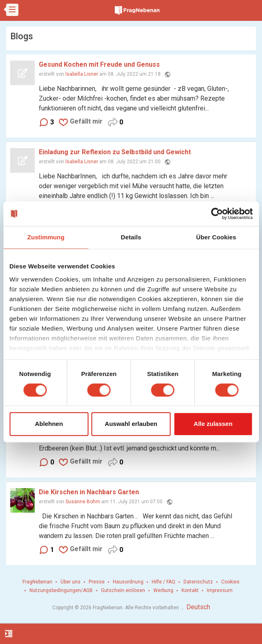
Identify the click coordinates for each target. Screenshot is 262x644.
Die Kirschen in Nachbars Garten (89, 492)
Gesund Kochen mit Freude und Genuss (99, 64)
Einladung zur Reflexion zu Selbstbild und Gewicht (115, 152)
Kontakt (190, 590)
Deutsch (198, 607)
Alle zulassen (213, 424)
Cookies (230, 582)
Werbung (163, 590)
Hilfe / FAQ (163, 582)
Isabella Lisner (82, 74)
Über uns (71, 582)
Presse (97, 582)
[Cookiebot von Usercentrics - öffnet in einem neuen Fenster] (217, 214)
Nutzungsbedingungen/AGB (61, 590)
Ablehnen (49, 424)
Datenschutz (198, 582)
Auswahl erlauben (131, 424)
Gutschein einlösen (123, 590)
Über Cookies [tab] (216, 237)
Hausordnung (128, 582)
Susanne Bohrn (83, 502)
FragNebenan (37, 582)
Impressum (220, 590)
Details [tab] (131, 237)
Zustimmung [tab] (46, 237)
